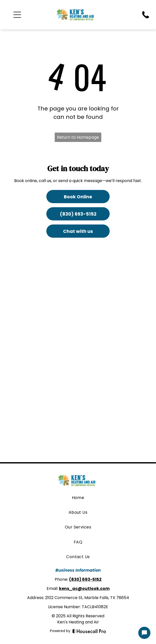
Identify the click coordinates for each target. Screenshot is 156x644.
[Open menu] (17, 15)
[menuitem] (78, 497)
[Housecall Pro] (89, 631)
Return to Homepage (78, 137)
